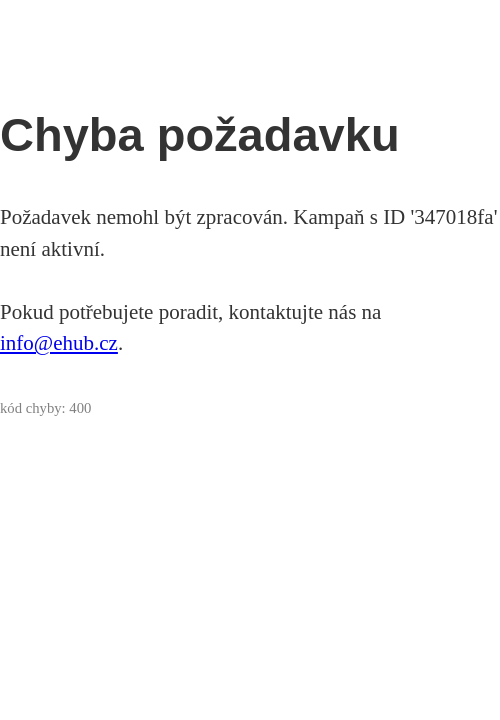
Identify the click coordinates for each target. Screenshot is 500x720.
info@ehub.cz (59, 343)
